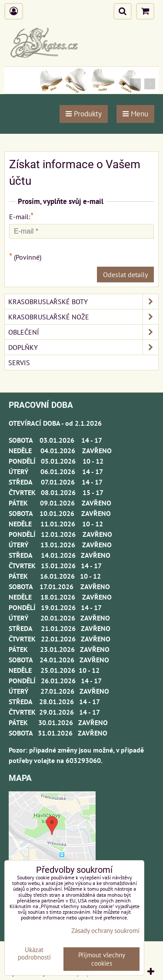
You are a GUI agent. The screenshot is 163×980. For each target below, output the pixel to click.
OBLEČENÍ (83, 332)
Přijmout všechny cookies (102, 959)
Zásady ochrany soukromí (105, 931)
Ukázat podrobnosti (34, 954)
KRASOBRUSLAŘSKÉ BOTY (83, 302)
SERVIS (19, 363)
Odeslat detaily (125, 275)
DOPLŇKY (83, 347)
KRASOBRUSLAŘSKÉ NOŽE (83, 317)
